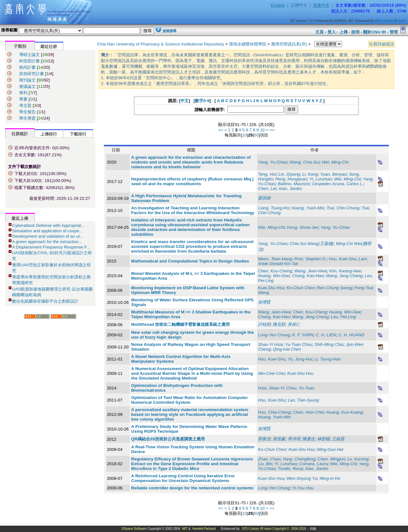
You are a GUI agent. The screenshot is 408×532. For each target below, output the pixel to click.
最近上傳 (20, 218)
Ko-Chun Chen (301, 288)
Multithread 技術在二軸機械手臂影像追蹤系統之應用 (181, 324)
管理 (394, 32)
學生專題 (27, 118)
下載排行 (78, 134)
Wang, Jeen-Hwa (311, 271)
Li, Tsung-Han (328, 359)
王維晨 (338, 439)
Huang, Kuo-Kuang (344, 412)
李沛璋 (294, 439)
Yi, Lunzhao (320, 179)
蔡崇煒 (264, 198)
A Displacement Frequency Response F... (51, 247)
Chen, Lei (267, 189)
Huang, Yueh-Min (308, 208)
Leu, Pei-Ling (344, 317)
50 (256, 135)
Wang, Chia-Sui (305, 162)
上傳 (343, 32)
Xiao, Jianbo (290, 189)
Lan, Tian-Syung (303, 400)
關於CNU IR (375, 32)
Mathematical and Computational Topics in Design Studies (190, 261)
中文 (184, 101)
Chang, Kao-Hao (308, 276)
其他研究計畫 (32, 74)
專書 (23, 99)
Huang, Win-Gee (274, 276)
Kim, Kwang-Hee (345, 271)
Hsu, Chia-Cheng (274, 412)
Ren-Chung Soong (334, 288)
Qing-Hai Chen (287, 349)
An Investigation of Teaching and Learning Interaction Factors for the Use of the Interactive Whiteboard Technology (193, 210)
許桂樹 (264, 324)
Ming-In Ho (330, 478)
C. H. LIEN (326, 335)
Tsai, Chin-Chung (343, 208)
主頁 (319, 32)
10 (262, 130)
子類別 (20, 46)
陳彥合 (308, 439)
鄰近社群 (49, 47)
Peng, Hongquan (291, 179)
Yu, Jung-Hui (300, 359)
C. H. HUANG (351, 335)
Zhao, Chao (269, 459)
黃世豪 (279, 439)
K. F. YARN (303, 335)
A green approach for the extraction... (47, 242)
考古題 (25, 105)
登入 (332, 32)
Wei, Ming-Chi (335, 162)
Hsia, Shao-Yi (271, 388)
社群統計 (20, 134)
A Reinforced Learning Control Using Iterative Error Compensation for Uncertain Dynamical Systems (183, 478)
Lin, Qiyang (289, 174)
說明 (355, 32)
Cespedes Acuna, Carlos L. (338, 184)
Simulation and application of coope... (47, 231)
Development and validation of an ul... (48, 236)
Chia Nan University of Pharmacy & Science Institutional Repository (161, 44)
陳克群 (279, 324)
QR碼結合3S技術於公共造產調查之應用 (168, 439)
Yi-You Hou (303, 488)
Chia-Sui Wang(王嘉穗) (312, 244)
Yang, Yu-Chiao (273, 162)
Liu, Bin (265, 464)
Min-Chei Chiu (271, 373)
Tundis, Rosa (290, 469)
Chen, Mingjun (331, 459)
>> (272, 130)
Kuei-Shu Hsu (271, 288)
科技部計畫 (29, 61)
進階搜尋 (169, 31)
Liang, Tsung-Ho (273, 208)
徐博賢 (264, 302)
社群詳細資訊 (382, 44)
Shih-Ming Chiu (329, 344)
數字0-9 (202, 101)
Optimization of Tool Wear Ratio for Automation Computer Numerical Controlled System (190, 400)
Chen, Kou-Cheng (275, 271)
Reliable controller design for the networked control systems (192, 488)
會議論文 (27, 86)
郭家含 (264, 439)
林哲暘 (323, 439)
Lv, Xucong (358, 459)
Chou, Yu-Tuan (301, 388)
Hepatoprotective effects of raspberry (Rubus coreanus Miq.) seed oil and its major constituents (192, 181)
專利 (23, 93)
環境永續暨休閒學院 (248, 44)
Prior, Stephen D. (311, 259)
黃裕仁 (294, 324)
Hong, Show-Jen (303, 227)
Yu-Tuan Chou (299, 344)
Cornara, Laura (313, 464)
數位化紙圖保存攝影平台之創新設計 (45, 301)
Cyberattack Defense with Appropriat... (48, 225)
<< (221, 130)
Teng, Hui (267, 174)
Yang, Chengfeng (299, 459)
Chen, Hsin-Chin (309, 412)
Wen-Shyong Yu (302, 478)
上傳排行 (49, 134)
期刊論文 (27, 80)
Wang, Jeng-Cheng (344, 276)
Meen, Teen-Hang (275, 259)
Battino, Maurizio (294, 184)
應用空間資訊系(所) (289, 44)
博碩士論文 (29, 55)
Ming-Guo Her (330, 449)
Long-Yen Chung (274, 335)
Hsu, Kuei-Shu (343, 259)
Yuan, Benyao (333, 174)
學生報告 (27, 112)
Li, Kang (310, 174)
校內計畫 (27, 67)
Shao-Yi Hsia (270, 344)
